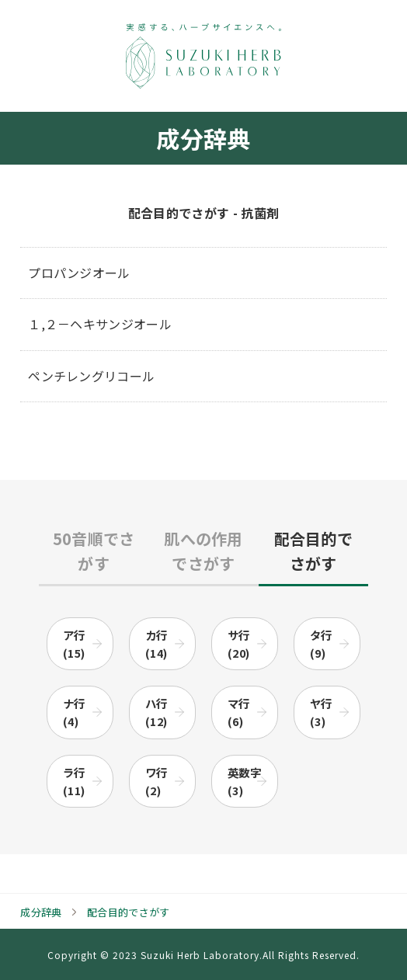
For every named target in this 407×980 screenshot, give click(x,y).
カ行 (157, 644)
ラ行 (74, 781)
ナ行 (74, 712)
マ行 (239, 712)
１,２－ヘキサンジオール (100, 324)
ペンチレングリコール (91, 376)
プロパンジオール (79, 273)
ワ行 (157, 781)
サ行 (239, 644)
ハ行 (157, 712)
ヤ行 (321, 712)
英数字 (244, 781)
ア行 (74, 644)
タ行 (321, 644)
